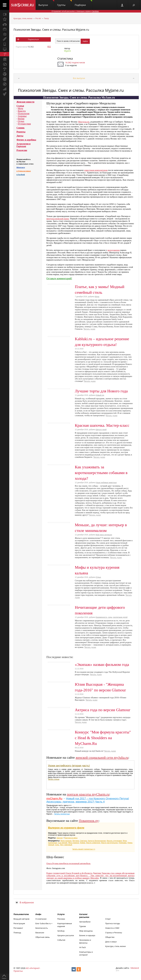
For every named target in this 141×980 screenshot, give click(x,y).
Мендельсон (84, 122)
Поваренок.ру (89, 821)
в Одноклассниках (24, 171)
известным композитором (96, 170)
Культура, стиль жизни (23, 18)
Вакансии (40, 933)
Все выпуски (79, 78)
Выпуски (46, 3)
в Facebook (21, 175)
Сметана (83, 841)
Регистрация (19, 923)
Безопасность (42, 928)
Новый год (100, 395)
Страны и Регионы (114, 933)
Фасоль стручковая (114, 841)
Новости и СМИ (112, 928)
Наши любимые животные (106, 483)
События (61, 940)
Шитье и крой (101, 430)
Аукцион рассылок (66, 935)
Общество (110, 937)
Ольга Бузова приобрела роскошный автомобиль (68, 863)
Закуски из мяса (71, 838)
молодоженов (114, 250)
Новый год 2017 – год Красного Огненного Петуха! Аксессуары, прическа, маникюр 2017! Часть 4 (88, 800)
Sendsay (61, 931)
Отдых (21, 121)
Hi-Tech (83, 947)
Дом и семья (111, 942)
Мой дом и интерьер (104, 535)
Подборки (83, 3)
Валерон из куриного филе (66, 828)
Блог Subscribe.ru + (44, 923)
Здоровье (22, 116)
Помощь (17, 933)
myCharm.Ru (54, 798)
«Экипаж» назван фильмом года (102, 665)
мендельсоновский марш (58, 219)
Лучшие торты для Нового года (101, 391)
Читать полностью (62, 814)
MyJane (67, 51)
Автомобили (85, 922)
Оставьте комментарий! (59, 278)
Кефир (83, 843)
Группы (64, 3)
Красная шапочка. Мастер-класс (102, 425)
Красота (22, 111)
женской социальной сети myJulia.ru (102, 758)
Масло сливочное (93, 843)
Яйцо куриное (74, 843)
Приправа (123, 843)
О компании (41, 919)
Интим (21, 119)
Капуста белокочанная (97, 841)
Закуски (60, 838)
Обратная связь (43, 937)
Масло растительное (109, 843)
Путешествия (24, 124)
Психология (24, 114)
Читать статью (54, 779)
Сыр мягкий (63, 843)
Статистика (65, 59)
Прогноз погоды (113, 923)
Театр (46, 18)
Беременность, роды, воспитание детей (112, 617)
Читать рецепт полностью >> (84, 849)
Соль (57, 845)
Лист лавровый (66, 845)
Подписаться (33, 39)
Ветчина (76, 841)
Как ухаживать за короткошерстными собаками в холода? (101, 473)
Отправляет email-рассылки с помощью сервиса (75, 11)
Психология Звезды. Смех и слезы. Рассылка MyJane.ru (51, 30)
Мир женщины (86, 931)
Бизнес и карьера (87, 935)
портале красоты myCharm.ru (88, 794)
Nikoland (135, 968)
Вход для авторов (21, 919)
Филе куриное (66, 841)
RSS (49, 47)
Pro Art (38, 18)
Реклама (61, 919)
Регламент (18, 928)
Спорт (108, 919)
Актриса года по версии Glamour (103, 710)
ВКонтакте (21, 167)
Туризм (83, 926)
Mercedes (95, 878)
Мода (20, 108)
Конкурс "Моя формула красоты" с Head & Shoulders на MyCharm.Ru (103, 738)
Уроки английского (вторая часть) (69, 766)
